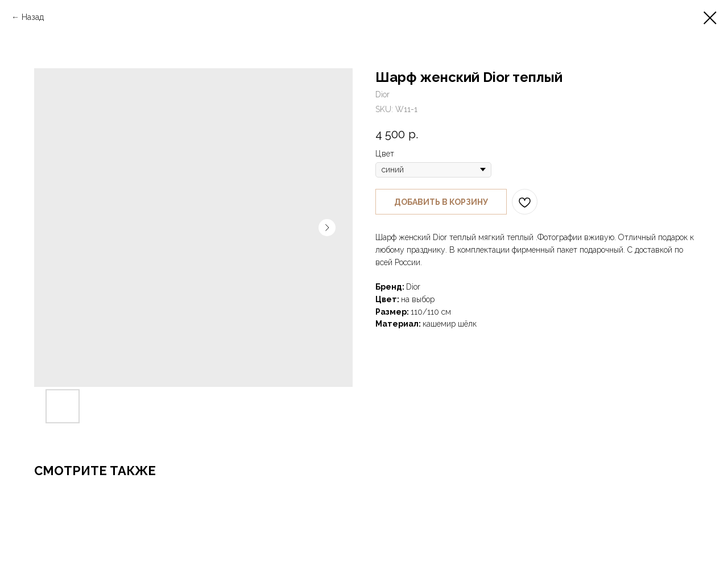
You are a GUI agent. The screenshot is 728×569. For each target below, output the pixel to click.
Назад (33, 17)
